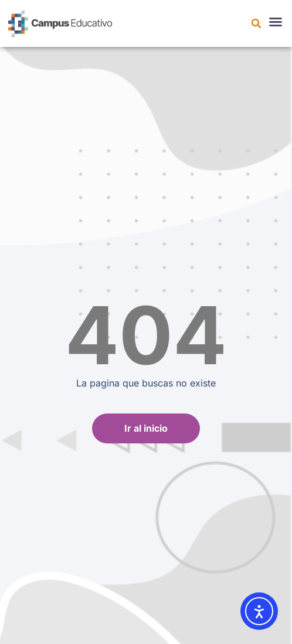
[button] (256, 23)
